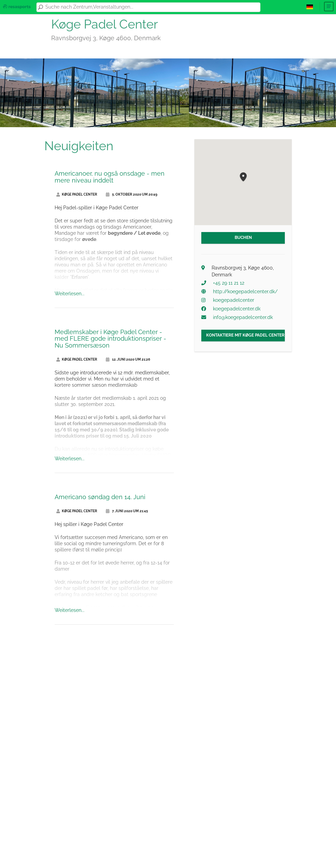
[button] (243, 177)
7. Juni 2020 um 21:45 (127, 511)
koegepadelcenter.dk (237, 309)
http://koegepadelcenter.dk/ (245, 292)
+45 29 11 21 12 (229, 283)
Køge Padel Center (77, 194)
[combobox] (152, 7)
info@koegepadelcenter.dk (243, 317)
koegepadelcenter (234, 300)
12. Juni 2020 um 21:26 (128, 359)
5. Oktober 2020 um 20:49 (132, 194)
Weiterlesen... (70, 294)
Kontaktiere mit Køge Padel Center (245, 335)
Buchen (243, 238)
